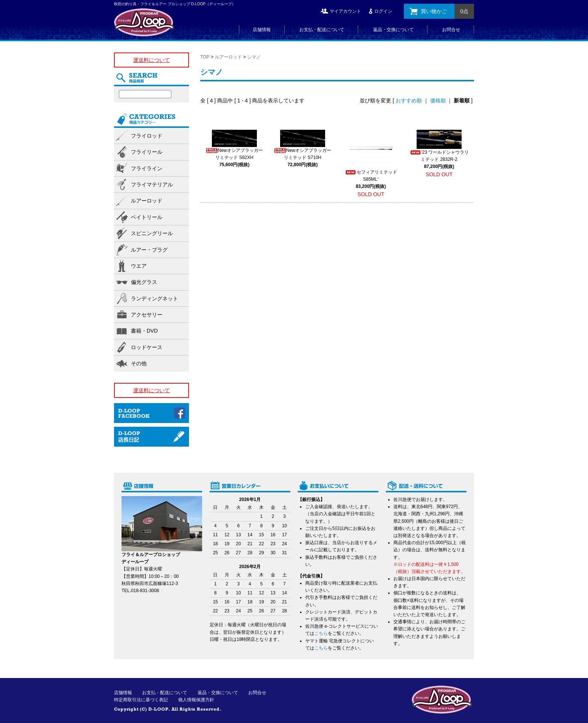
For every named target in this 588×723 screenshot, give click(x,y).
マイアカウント (345, 11)
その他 (139, 363)
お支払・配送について (322, 30)
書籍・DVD (144, 331)
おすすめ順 (409, 100)
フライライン (147, 168)
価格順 (438, 100)
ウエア (139, 266)
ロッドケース (147, 347)
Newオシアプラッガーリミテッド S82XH (234, 157)
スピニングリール (152, 233)
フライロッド (147, 136)
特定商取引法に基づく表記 (141, 700)
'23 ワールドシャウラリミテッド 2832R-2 (439, 159)
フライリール (147, 152)
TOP (205, 57)
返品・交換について (393, 30)
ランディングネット (154, 298)
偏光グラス (144, 282)
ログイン (383, 11)
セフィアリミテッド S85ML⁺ (371, 179)
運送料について (151, 60)
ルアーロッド (228, 57)
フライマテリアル (152, 184)
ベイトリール (147, 217)
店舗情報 (262, 30)
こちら (321, 633)
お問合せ (451, 30)
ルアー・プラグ (149, 250)
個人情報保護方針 (196, 700)
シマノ (254, 57)
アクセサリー (147, 315)
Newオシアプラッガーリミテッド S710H (303, 157)
